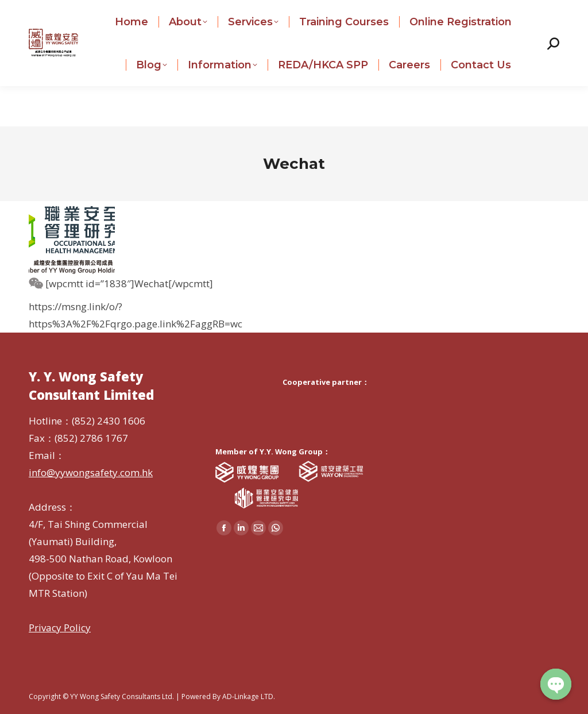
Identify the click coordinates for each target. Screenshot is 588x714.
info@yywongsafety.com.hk (232, 8)
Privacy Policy (60, 628)
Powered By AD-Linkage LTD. (228, 696)
